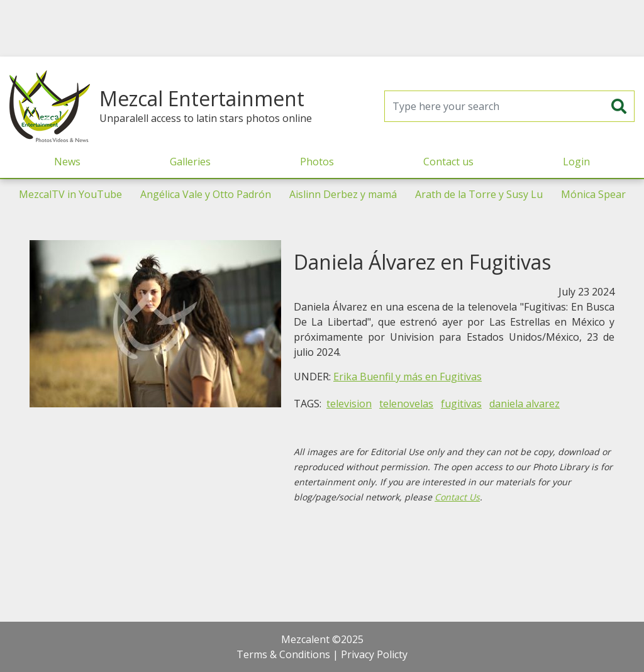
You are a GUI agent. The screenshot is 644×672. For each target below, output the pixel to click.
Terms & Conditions (283, 654)
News (67, 162)
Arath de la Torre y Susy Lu (479, 194)
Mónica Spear (593, 194)
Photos (317, 162)
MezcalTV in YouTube (70, 194)
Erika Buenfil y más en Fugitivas (408, 377)
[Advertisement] (322, 28)
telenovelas (406, 404)
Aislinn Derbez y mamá (343, 194)
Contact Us (457, 497)
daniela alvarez (525, 404)
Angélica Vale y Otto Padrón (206, 194)
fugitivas (461, 404)
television (349, 404)
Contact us (448, 162)
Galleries (190, 162)
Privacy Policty (374, 654)
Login (576, 162)
